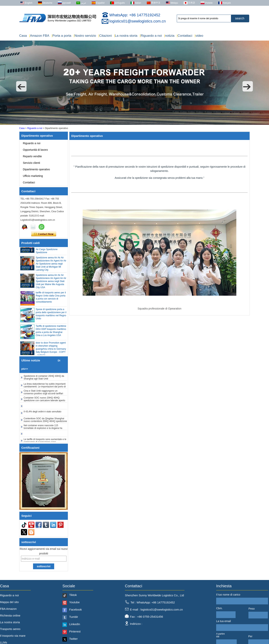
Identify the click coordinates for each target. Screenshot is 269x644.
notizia (169, 36)
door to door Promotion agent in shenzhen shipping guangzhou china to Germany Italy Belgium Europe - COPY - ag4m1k (51, 350)
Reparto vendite (32, 156)
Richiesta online (10, 615)
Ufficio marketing (33, 176)
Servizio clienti (31, 163)
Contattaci (185, 36)
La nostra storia (126, 36)
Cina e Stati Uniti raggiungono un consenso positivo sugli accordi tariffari (43, 393)
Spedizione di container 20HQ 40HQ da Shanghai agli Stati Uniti (44, 379)
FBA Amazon (8, 609)
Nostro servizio (85, 36)
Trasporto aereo (10, 629)
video (199, 36)
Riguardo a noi (151, 36)
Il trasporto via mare (13, 636)
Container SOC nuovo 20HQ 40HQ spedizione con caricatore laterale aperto (44, 400)
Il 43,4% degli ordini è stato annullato (42, 413)
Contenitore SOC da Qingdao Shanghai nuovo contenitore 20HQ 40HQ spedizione (45, 421)
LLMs (4, 642)
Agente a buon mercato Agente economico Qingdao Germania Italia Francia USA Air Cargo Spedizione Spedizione (50, 247)
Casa (23, 36)
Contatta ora (44, 234)
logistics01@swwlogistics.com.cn (138, 21)
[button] (21, 86)
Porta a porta (61, 36)
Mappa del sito (9, 602)
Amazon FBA (39, 36)
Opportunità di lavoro (35, 150)
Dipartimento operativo (36, 169)
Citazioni (105, 36)
